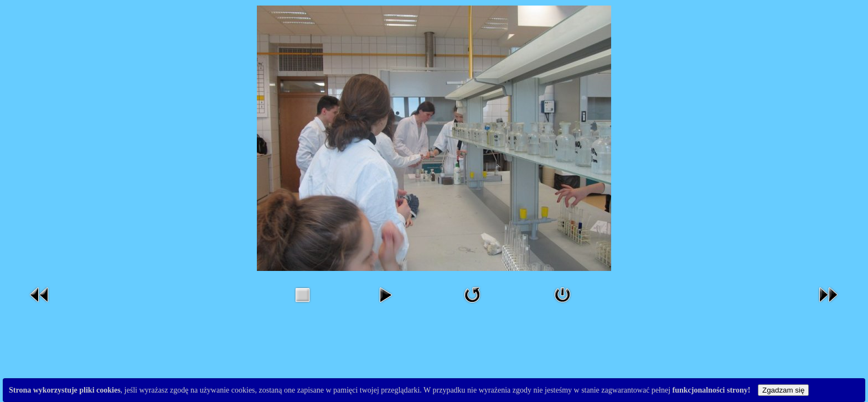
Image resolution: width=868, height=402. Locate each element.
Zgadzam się (783, 390)
